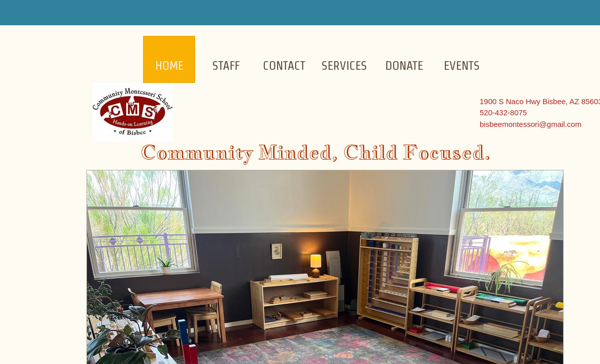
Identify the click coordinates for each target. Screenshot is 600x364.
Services (344, 65)
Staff (226, 65)
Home (169, 65)
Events (462, 65)
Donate (404, 65)
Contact (284, 65)
